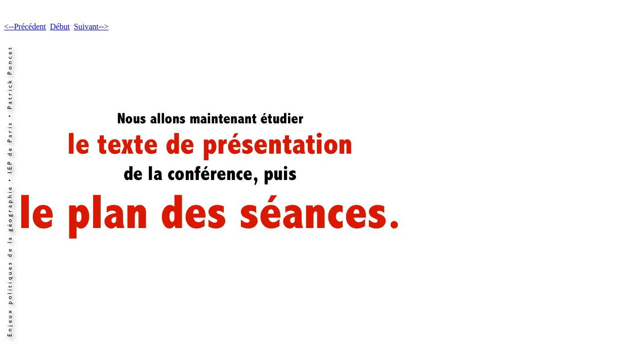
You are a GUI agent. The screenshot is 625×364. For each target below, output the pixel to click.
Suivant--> (91, 27)
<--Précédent (25, 27)
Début (60, 27)
